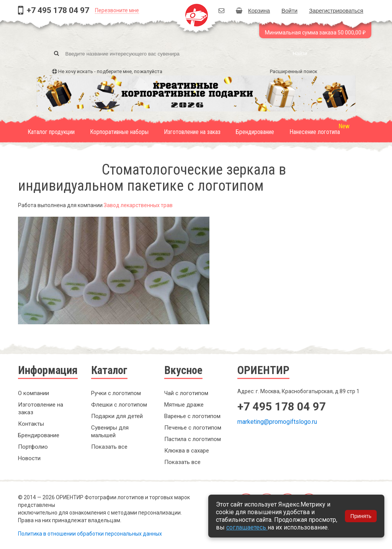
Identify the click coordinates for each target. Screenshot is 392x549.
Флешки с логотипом (119, 405)
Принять (361, 516)
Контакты (31, 424)
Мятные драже (184, 405)
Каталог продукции (51, 132)
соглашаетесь (247, 527)
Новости (29, 458)
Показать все (109, 447)
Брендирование (255, 132)
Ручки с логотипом (116, 393)
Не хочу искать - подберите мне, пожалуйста (110, 71)
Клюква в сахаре (187, 451)
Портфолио (33, 447)
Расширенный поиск (294, 71)
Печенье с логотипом (193, 428)
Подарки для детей (117, 416)
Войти (289, 11)
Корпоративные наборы (119, 132)
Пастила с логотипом (193, 439)
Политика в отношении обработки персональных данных (90, 534)
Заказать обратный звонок (286, 448)
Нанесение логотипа (315, 132)
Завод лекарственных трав (138, 205)
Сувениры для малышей (110, 431)
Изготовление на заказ (192, 132)
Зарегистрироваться (336, 11)
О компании (33, 393)
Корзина (253, 11)
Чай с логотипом (186, 393)
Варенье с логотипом (192, 416)
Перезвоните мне (117, 10)
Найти (300, 53)
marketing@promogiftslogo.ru (277, 422)
